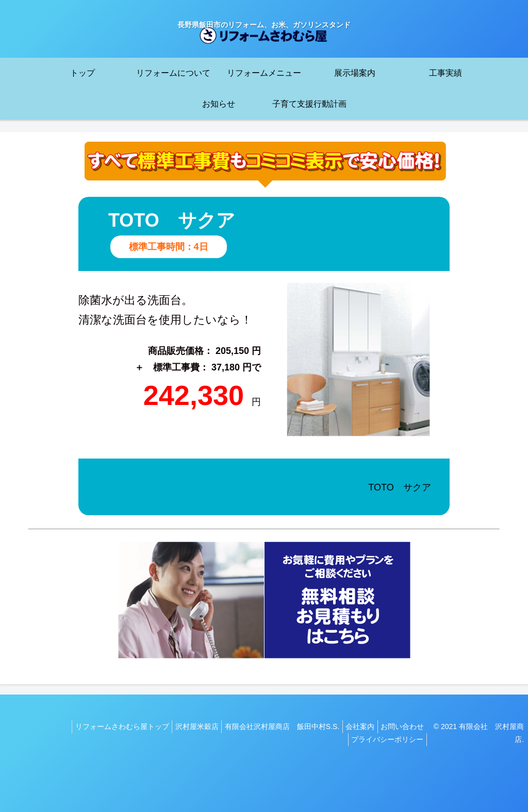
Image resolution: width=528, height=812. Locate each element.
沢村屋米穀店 (186, 726)
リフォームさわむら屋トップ (106, 726)
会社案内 (358, 726)
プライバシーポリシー (390, 739)
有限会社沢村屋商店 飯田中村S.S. (275, 726)
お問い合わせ (405, 726)
